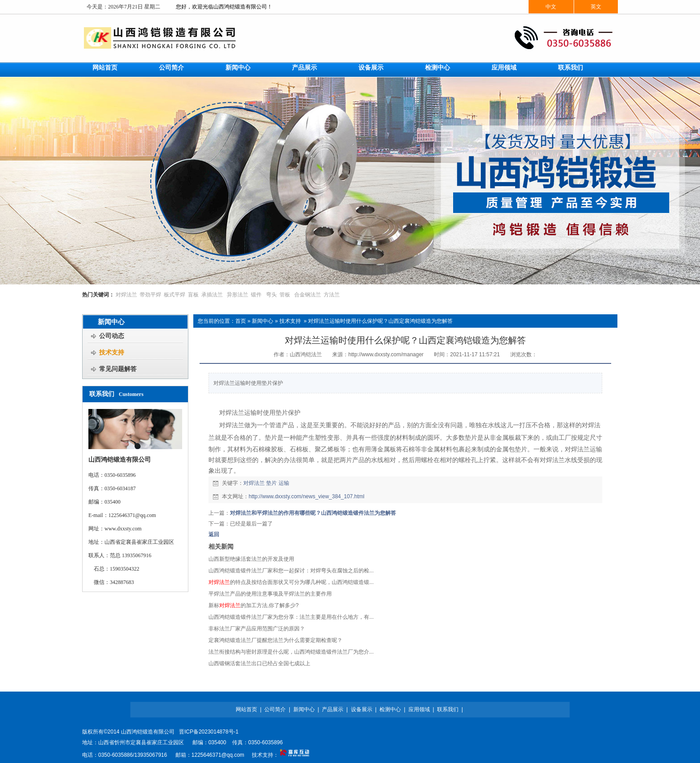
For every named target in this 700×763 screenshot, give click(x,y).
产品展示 (333, 709)
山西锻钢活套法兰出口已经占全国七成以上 (259, 663)
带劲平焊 (150, 295)
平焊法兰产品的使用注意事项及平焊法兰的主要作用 (270, 594)
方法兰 (332, 295)
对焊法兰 (126, 295)
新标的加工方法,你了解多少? (254, 605)
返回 (214, 534)
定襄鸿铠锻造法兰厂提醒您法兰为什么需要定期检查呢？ (275, 640)
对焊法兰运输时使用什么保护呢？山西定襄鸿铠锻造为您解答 (380, 321)
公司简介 (275, 709)
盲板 (193, 295)
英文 (596, 7)
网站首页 (246, 709)
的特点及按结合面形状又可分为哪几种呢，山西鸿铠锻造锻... (291, 582)
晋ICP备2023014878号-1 (209, 732)
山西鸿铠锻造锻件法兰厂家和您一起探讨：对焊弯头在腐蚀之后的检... (291, 571)
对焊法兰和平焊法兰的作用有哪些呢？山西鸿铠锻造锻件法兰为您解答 (313, 513)
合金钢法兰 (308, 295)
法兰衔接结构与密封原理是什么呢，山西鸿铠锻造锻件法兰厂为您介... (291, 652)
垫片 (271, 483)
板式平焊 (175, 295)
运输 (284, 483)
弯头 (271, 295)
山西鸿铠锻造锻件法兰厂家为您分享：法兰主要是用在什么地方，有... (291, 617)
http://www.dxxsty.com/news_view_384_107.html (306, 496)
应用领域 (419, 709)
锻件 (256, 295)
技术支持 (290, 321)
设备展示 (362, 709)
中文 (551, 7)
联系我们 (448, 709)
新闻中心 (262, 321)
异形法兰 (237, 295)
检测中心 (390, 709)
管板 (285, 295)
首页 (241, 321)
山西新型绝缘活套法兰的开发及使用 (251, 559)
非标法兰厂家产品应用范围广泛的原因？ (257, 629)
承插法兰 (212, 295)
